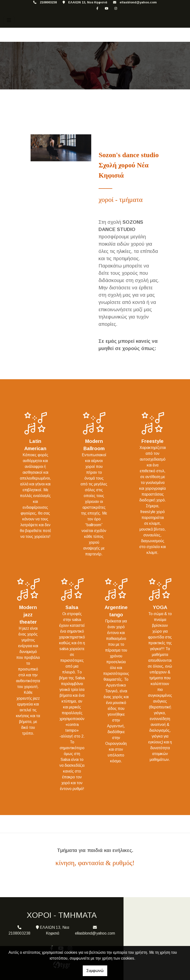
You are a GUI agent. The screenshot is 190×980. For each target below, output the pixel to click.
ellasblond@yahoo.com (138, 2)
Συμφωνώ (95, 971)
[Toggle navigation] (9, 20)
